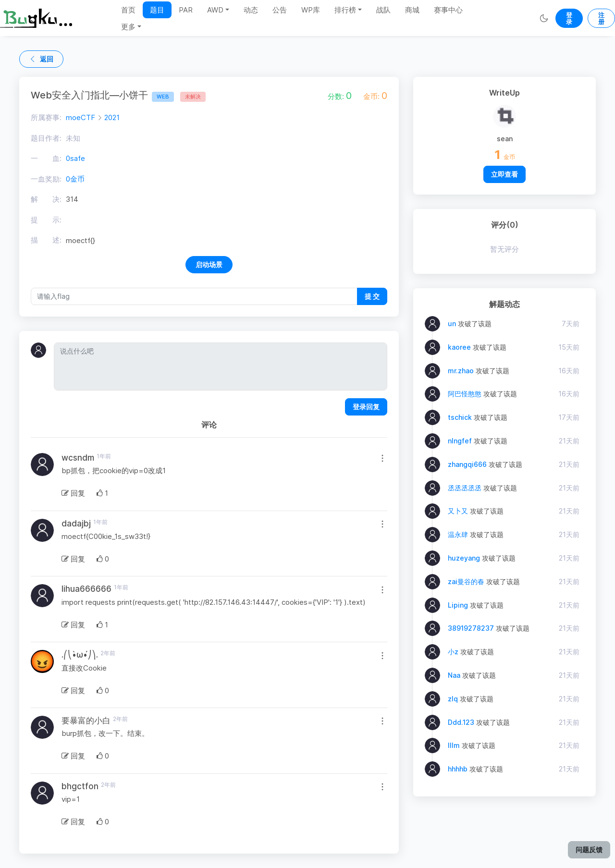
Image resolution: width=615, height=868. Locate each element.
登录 (569, 18)
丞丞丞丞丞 (465, 488)
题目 (157, 10)
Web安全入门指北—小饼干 (102, 95)
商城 (412, 10)
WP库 (311, 10)
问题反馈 (589, 850)
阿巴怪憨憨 (465, 394)
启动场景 (209, 264)
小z (453, 652)
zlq (453, 699)
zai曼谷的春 (466, 581)
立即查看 (504, 174)
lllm (454, 745)
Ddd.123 (461, 722)
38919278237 (471, 628)
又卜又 (458, 511)
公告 (280, 10)
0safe (75, 158)
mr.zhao (461, 371)
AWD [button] (215, 10)
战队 (383, 10)
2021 (112, 117)
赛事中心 (448, 10)
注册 (601, 18)
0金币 (75, 179)
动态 (251, 10)
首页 (128, 10)
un (452, 324)
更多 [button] (128, 27)
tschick (460, 417)
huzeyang (464, 558)
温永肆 (458, 534)
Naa (454, 675)
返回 (41, 59)
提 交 (372, 296)
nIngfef (460, 441)
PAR (186, 10)
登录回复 (366, 407)
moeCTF (80, 117)
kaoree (459, 347)
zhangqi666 (467, 464)
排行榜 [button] (345, 10)
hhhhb (458, 769)
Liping (458, 605)
